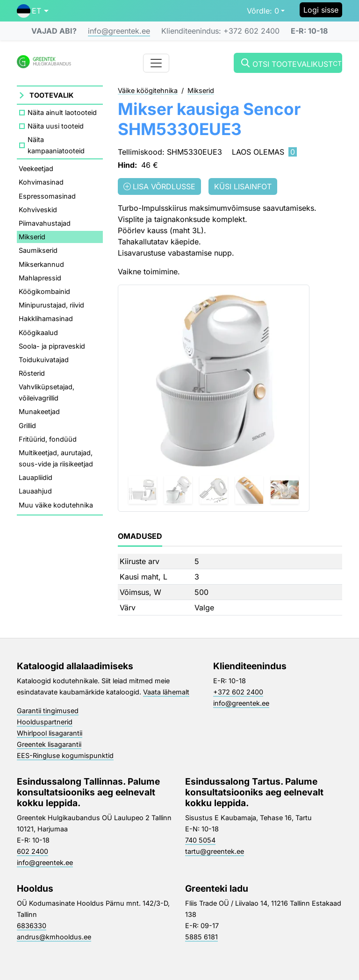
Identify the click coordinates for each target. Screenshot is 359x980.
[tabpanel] (230, 585)
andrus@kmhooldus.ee (54, 937)
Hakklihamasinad (46, 318)
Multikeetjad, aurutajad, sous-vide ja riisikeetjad (56, 458)
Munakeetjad (39, 411)
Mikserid (32, 237)
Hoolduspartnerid (45, 722)
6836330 (32, 926)
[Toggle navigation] (156, 63)
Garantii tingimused (48, 711)
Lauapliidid (36, 477)
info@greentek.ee (119, 31)
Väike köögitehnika (148, 91)
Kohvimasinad (41, 182)
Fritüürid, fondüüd (48, 439)
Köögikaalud (38, 333)
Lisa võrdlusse (159, 186)
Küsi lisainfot (243, 186)
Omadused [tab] (140, 536)
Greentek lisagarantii (49, 744)
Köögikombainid (44, 291)
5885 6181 (201, 937)
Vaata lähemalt (166, 692)
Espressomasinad (47, 196)
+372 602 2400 (238, 692)
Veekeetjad (36, 168)
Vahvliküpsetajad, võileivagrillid (47, 392)
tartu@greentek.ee (215, 851)
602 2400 (32, 851)
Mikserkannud (41, 264)
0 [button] (263, 11)
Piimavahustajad (45, 223)
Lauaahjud (35, 491)
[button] (33, 11)
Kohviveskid (38, 210)
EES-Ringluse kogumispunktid (65, 755)
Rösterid (32, 373)
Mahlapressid (40, 278)
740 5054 (200, 840)
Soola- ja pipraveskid (52, 346)
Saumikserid (38, 250)
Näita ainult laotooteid (62, 112)
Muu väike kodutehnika (56, 505)
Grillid (27, 426)
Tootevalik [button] (51, 95)
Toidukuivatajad (44, 360)
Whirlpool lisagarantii (50, 733)
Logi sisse (321, 10)
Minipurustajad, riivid (51, 305)
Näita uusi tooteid (56, 126)
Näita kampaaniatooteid (56, 145)
